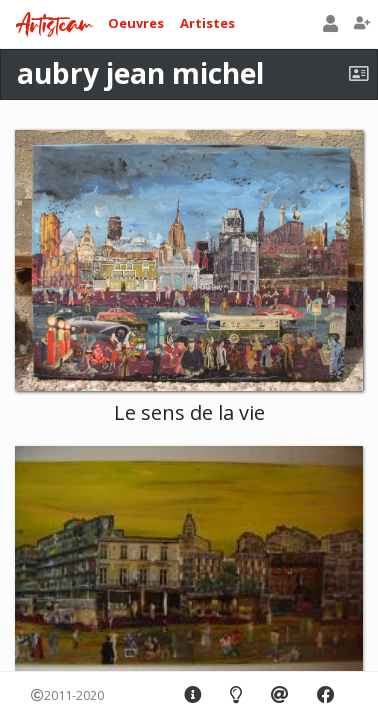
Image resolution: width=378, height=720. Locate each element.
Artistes (207, 23)
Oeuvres (136, 23)
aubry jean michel (140, 73)
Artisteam (54, 25)
